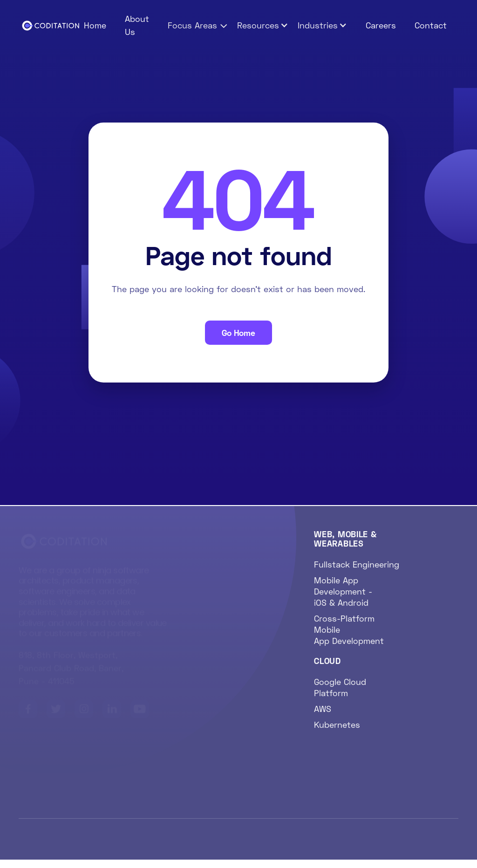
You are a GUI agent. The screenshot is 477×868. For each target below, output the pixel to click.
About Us (137, 25)
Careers (381, 25)
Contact (431, 25)
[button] (198, 25)
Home (95, 25)
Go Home (238, 333)
